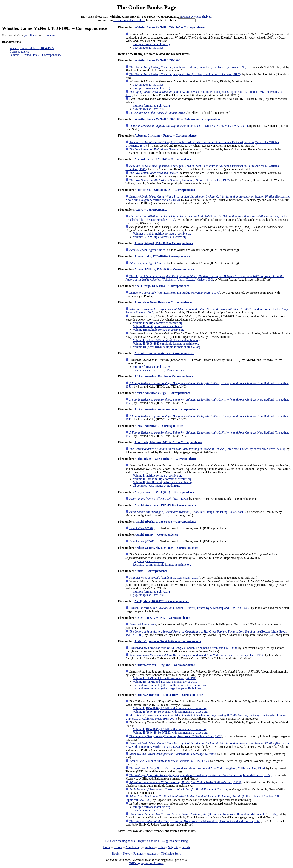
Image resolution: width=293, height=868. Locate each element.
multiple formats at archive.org (151, 44)
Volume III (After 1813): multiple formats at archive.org (166, 347)
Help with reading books (120, 841)
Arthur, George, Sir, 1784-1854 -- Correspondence (166, 548)
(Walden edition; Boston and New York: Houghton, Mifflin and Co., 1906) (197, 768)
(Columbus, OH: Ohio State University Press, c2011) (189, 126)
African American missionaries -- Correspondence (166, 409)
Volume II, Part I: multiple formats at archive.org (162, 479)
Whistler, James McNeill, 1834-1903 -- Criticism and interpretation (177, 119)
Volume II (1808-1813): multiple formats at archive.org (166, 343)
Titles (161, 847)
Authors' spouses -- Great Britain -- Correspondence (168, 641)
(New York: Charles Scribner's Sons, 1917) (185, 782)
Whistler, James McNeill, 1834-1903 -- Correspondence (170, 27)
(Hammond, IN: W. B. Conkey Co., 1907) (179, 180)
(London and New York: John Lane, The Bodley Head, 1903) (196, 655)
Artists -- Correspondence (151, 571)
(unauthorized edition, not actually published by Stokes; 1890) (188, 67)
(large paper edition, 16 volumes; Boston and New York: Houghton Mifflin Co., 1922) (200, 775)
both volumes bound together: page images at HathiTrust (167, 688)
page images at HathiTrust (149, 48)
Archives (152, 854)
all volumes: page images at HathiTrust (156, 486)
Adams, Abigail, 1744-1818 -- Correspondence (164, 243)
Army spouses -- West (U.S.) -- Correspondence (164, 492)
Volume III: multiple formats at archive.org (159, 330)
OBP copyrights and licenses (146, 863)
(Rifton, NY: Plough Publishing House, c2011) (187, 512)
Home (107, 847)
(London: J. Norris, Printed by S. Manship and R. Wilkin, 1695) (189, 608)
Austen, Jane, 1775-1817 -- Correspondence (162, 618)
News (127, 854)
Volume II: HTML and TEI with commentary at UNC (165, 682)
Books (116, 854)
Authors (150, 847)
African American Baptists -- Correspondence (164, 376)
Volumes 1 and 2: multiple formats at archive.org (162, 234)
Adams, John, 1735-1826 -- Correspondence (162, 256)
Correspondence (19, 52)
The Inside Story (171, 854)
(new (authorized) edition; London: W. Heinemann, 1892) (185, 74)
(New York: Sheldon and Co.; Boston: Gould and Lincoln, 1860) (195, 821)
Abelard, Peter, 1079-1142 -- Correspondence (163, 159)
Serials (186, 847)
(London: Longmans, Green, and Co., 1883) (183, 648)
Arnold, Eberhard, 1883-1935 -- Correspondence (165, 522)
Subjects (173, 847)
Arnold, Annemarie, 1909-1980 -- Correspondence (166, 505)
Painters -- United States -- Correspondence (36, 55)
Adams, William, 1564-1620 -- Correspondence (164, 269)
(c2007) (142, 528)
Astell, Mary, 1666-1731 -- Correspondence (162, 601)
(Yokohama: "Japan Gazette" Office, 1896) (205, 278)
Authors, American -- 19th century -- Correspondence (169, 695)
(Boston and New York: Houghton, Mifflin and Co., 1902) (203, 814)
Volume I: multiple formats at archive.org (158, 323)
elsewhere (49, 35)
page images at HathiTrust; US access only (158, 370)
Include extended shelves (196, 17)
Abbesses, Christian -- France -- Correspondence (165, 136)
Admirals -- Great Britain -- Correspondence (163, 302)
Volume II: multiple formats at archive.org (158, 326)
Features (138, 854)
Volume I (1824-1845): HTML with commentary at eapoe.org (170, 729)
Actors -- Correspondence (151, 210)
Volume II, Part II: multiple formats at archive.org (163, 482)
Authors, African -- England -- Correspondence (164, 665)
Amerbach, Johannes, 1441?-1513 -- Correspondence (168, 442)
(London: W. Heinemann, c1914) (165, 578)
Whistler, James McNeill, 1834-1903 (32, 48)
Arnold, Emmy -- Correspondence (156, 535)
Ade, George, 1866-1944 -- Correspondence (162, 286)
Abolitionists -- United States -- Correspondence (165, 190)
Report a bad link (148, 841)
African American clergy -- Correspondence (162, 393)
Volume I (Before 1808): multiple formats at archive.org (166, 340)
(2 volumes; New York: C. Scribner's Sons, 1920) (176, 736)
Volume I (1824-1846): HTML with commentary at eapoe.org (170, 708)
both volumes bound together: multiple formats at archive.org (170, 685)
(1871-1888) (158, 499)
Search (118, 847)
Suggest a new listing (175, 841)
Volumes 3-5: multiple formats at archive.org (160, 237)
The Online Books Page (146, 7)
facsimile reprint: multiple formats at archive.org (162, 565)
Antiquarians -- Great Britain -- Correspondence (165, 459)
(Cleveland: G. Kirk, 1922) (169, 761)
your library (31, 35)
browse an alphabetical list (129, 20)
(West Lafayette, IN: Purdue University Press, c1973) (175, 293)
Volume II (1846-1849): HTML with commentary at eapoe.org (170, 712)
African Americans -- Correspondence (159, 426)
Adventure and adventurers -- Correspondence (164, 353)
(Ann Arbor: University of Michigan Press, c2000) (207, 449)
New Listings (134, 847)
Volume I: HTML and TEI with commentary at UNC (164, 678)
